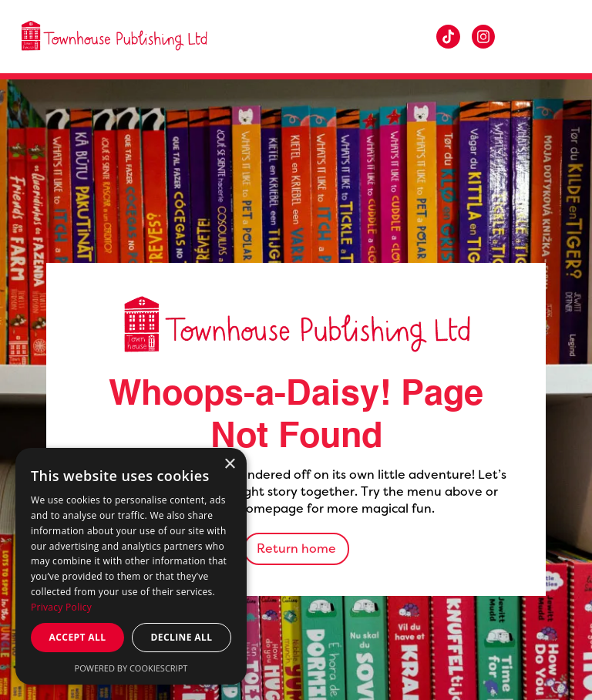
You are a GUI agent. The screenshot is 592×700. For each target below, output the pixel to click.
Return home (296, 549)
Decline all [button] (182, 637)
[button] (553, 37)
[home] (114, 37)
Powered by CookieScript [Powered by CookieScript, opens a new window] (131, 668)
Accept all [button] (78, 637)
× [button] (229, 464)
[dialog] (131, 566)
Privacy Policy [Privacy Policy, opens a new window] (61, 607)
